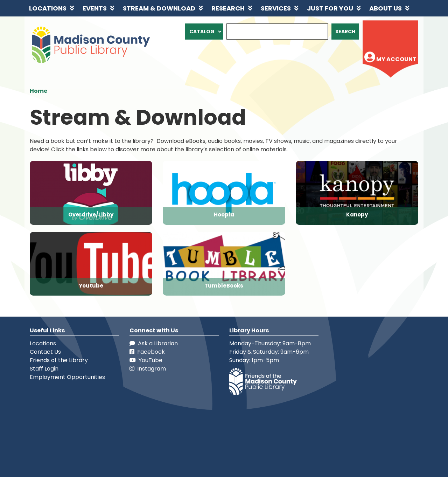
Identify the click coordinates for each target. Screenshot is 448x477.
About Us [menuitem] (386, 8)
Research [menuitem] (228, 8)
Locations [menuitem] (48, 8)
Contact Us (45, 352)
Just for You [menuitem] (330, 8)
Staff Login (44, 369)
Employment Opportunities (67, 377)
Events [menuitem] (95, 8)
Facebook (147, 352)
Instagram (148, 369)
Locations (43, 343)
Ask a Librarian (154, 343)
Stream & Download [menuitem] (159, 8)
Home (38, 91)
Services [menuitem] (276, 8)
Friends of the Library (59, 360)
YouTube (146, 360)
